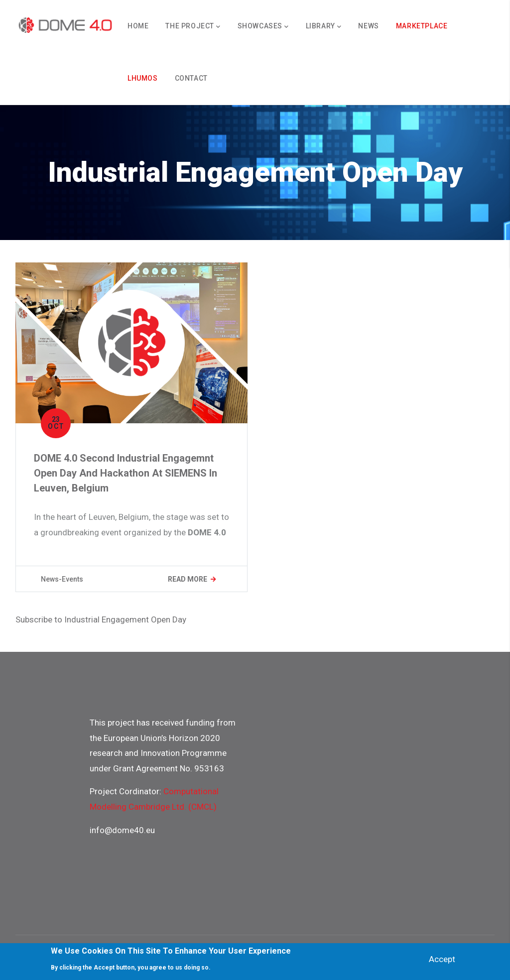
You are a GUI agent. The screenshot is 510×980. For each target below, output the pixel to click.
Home (138, 26)
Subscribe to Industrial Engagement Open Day (101, 619)
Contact (191, 78)
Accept (442, 959)
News (368, 26)
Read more (188, 579)
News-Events (62, 579)
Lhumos (143, 78)
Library (324, 27)
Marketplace (422, 26)
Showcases (263, 27)
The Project (193, 27)
